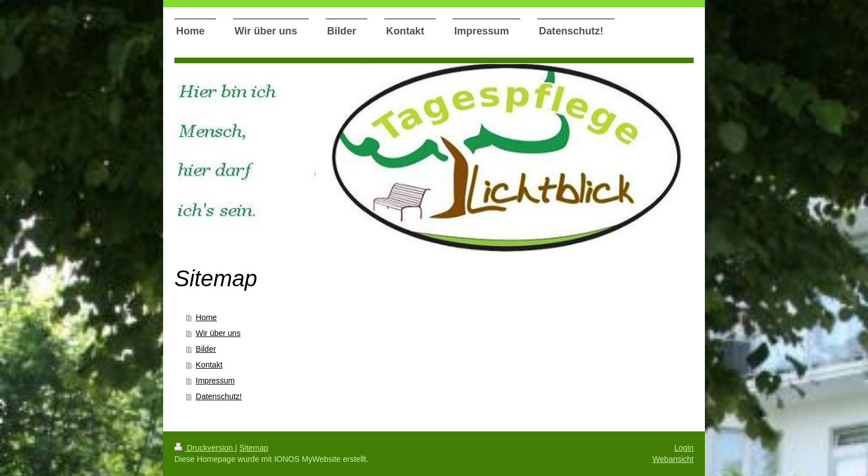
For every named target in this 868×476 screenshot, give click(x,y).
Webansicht (673, 459)
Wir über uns (218, 333)
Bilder (206, 349)
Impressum (215, 381)
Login (684, 448)
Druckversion (205, 448)
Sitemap (254, 448)
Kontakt (209, 365)
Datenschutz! (219, 396)
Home (206, 317)
